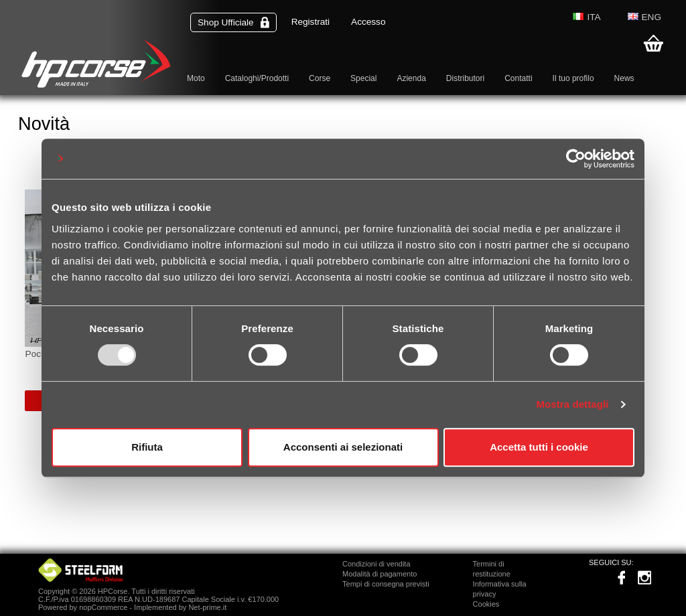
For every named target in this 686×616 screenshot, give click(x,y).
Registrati (311, 22)
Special (363, 78)
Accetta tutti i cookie (539, 447)
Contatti (518, 78)
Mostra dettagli (572, 404)
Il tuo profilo (573, 78)
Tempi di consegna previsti (386, 584)
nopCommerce (103, 607)
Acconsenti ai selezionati (343, 447)
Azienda (411, 78)
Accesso (368, 22)
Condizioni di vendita (376, 564)
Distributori (465, 78)
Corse (320, 78)
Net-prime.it (207, 607)
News (624, 78)
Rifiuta (147, 447)
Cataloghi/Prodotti (257, 78)
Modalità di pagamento (380, 574)
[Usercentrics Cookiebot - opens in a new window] (576, 159)
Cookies (486, 604)
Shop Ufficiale (233, 22)
